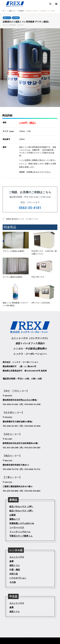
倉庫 (11, 561)
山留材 (13, 515)
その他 (13, 582)
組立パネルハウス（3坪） (21, 511)
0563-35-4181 (30, 208)
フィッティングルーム (20, 532)
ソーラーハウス (17, 528)
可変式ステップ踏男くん (21, 536)
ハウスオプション (18, 578)
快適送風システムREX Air (22, 523)
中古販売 (16, 18)
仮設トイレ (7, 18)
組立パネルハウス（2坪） (21, 507)
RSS (30, 632)
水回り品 (14, 574)
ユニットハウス (17, 557)
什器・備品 (15, 570)
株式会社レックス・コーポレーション (25, 219)
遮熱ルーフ (15, 519)
